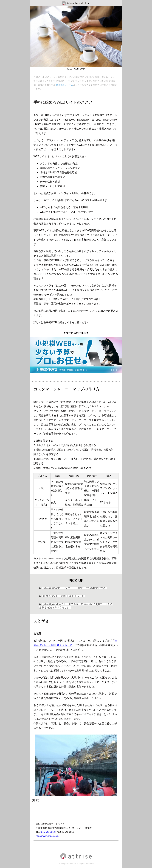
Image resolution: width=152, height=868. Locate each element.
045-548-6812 (48, 832)
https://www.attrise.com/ (48, 836)
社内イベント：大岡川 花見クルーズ (63, 596)
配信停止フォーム (64, 85)
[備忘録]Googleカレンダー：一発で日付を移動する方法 (74, 588)
